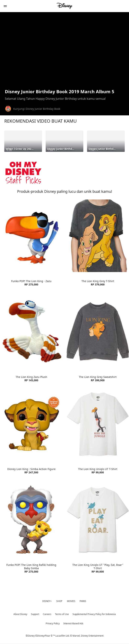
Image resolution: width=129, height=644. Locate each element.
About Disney (20, 614)
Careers (47, 614)
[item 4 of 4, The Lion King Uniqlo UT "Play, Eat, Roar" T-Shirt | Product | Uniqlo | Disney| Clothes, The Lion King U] (98, 520)
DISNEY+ (47, 601)
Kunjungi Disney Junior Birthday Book (37, 109)
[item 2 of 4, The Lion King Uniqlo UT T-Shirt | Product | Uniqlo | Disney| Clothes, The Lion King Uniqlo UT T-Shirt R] (98, 424)
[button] (5, 6)
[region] (64, 50)
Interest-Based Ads (73, 623)
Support (35, 614)
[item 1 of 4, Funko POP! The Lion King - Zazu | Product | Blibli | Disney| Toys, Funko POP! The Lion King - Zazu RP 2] (31, 236)
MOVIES (71, 601)
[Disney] (64, 6)
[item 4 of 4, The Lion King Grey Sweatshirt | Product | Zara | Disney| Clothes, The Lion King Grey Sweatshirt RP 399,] (98, 332)
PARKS (83, 601)
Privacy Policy (53, 623)
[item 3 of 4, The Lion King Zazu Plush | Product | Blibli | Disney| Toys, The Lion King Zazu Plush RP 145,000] (31, 332)
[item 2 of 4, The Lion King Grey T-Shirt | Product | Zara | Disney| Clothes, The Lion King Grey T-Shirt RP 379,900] (98, 236)
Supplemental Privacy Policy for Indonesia (94, 614)
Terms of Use (62, 614)
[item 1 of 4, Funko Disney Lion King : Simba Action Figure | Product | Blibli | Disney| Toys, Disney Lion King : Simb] (31, 424)
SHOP (59, 601)
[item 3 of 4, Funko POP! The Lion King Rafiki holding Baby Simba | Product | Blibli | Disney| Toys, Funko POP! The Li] (31, 520)
